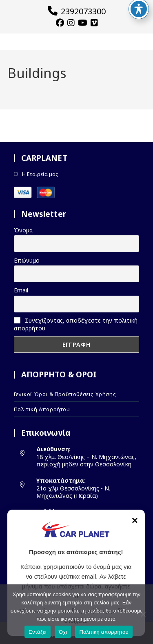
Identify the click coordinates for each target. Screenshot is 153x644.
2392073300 (77, 11)
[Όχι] (143, 614)
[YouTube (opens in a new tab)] (81, 23)
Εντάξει (38, 632)
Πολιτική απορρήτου (104, 632)
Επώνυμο (27, 260)
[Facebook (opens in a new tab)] (60, 23)
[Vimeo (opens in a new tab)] (93, 23)
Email (21, 290)
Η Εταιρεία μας (40, 174)
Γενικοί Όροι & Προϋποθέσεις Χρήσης (65, 394)
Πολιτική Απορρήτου (42, 409)
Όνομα (23, 230)
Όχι (63, 632)
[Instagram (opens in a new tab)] (70, 23)
